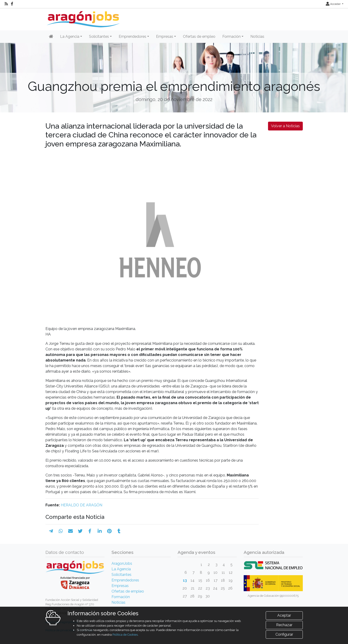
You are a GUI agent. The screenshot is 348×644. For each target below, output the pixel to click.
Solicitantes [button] (99, 36)
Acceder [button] (334, 4)
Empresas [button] (165, 36)
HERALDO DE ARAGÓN (81, 505)
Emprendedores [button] (132, 36)
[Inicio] (83, 17)
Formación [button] (231, 36)
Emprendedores (125, 580)
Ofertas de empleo (199, 36)
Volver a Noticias (285, 126)
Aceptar (284, 623)
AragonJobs (122, 563)
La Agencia (121, 569)
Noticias (257, 36)
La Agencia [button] (70, 36)
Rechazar (284, 633)
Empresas (120, 586)
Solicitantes (121, 575)
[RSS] (6, 4)
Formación (121, 597)
